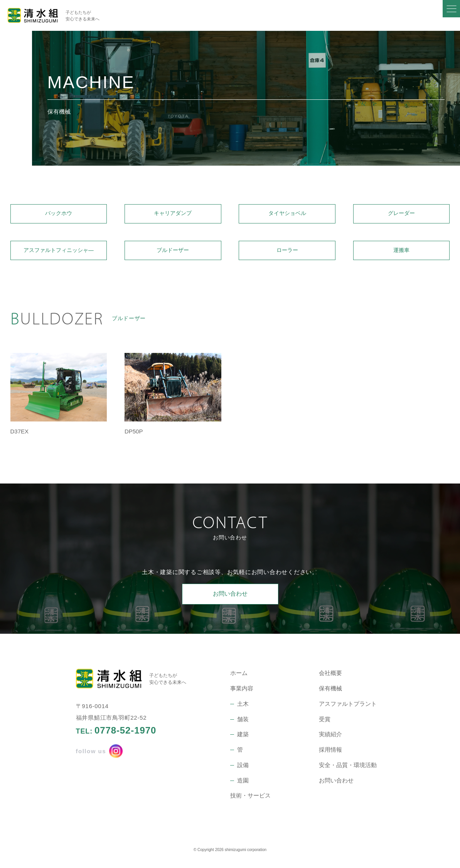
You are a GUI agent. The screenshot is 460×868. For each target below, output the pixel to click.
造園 (243, 783)
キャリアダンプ (173, 214)
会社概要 (330, 676)
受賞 (325, 722)
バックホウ (58, 214)
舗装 (243, 722)
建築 (243, 738)
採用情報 (330, 753)
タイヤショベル (287, 214)
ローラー (287, 253)
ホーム (239, 676)
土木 (243, 707)
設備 (243, 768)
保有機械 (330, 692)
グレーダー (402, 214)
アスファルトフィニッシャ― (58, 253)
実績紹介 (330, 738)
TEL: (116, 734)
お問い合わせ (230, 597)
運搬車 (402, 253)
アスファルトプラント (348, 707)
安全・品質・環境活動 (348, 768)
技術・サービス (250, 799)
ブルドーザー (173, 253)
